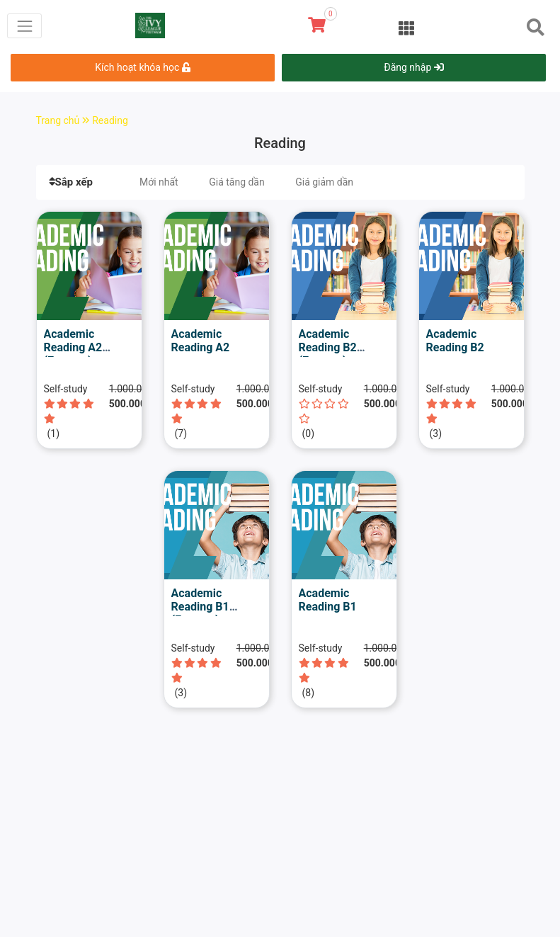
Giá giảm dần (324, 182)
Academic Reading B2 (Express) (328, 347)
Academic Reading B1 (328, 600)
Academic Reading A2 (201, 341)
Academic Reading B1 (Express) (200, 607)
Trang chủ (64, 120)
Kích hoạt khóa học (143, 67)
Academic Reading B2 (455, 341)
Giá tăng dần (237, 182)
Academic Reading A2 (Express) (73, 347)
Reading (110, 120)
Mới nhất (159, 182)
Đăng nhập (413, 67)
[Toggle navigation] (24, 26)
